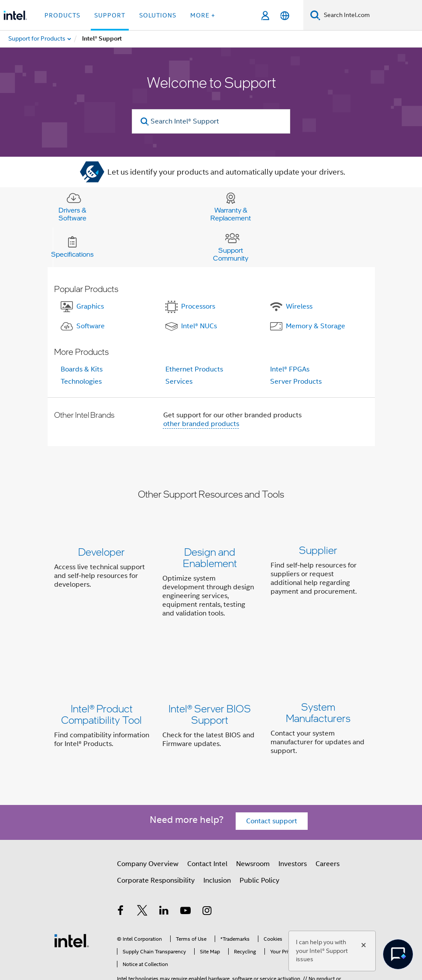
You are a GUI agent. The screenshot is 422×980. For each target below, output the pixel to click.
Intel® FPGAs (290, 369)
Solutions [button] (158, 15)
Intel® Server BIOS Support (210, 683)
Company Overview (148, 815)
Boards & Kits (82, 369)
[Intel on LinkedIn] (164, 863)
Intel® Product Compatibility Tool (101, 683)
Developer (101, 552)
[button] (211, 584)
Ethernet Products (194, 369)
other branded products (201, 424)
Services (179, 382)
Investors (293, 815)
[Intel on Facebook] (121, 863)
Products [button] (62, 15)
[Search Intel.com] (371, 15)
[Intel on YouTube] (185, 863)
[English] (285, 15)
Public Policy (259, 832)
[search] (145, 122)
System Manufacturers (318, 683)
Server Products (296, 382)
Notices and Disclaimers (145, 949)
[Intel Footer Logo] (72, 891)
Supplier (318, 552)
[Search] (315, 15)
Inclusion (217, 832)
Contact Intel (207, 815)
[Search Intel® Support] (211, 121)
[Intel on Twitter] (142, 863)
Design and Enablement (210, 557)
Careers (328, 815)
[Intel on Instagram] (207, 863)
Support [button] (110, 15)
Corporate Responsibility (156, 832)
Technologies (81, 382)
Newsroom (253, 815)
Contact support (272, 772)
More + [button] (203, 15)
